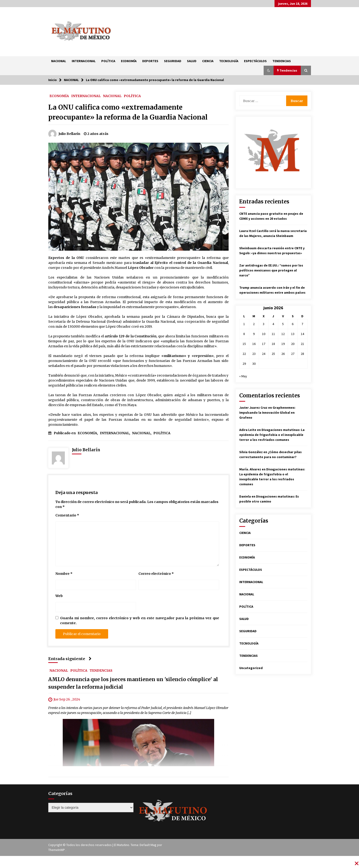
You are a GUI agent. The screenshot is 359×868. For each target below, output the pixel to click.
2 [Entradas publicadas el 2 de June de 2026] (254, 324)
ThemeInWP (57, 850)
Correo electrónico (156, 574)
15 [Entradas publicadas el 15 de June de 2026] (244, 344)
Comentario (67, 515)
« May (243, 376)
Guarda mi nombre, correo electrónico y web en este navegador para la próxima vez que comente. (140, 621)
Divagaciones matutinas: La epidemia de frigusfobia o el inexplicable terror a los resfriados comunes (272, 435)
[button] (269, 70)
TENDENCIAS (282, 61)
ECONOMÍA (129, 61)
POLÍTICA (108, 61)
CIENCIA (208, 61)
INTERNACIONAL (84, 61)
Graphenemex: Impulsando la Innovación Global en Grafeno (267, 413)
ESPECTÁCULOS (255, 61)
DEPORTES (150, 61)
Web (59, 596)
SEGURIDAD (173, 61)
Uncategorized (251, 668)
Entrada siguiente (70, 659)
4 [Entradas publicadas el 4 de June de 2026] (273, 324)
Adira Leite (248, 430)
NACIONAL (59, 61)
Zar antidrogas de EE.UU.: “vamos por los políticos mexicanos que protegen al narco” (271, 270)
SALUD (192, 61)
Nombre (64, 574)
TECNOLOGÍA (229, 61)
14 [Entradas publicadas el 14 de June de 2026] (302, 334)
